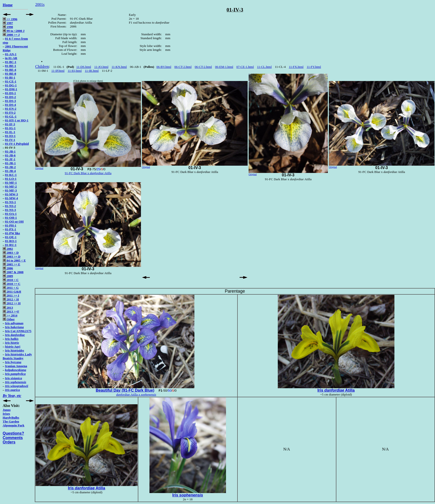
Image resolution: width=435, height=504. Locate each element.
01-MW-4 (12, 198)
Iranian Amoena (16, 366)
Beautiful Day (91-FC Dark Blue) (125, 390)
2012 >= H (12, 303)
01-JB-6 (10, 155)
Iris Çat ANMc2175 (18, 331)
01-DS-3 (11, 101)
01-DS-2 (11, 97)
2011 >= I (11, 295)
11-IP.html (58, 71)
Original (39, 168)
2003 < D (11, 253)
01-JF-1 (10, 159)
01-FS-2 (10, 112)
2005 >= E (11, 264)
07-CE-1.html (245, 67)
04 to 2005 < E (14, 260)
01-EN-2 (11, 109)
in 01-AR (11, 58)
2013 (8, 308)
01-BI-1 (10, 77)
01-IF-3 (10, 124)
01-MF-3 (11, 190)
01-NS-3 (11, 210)
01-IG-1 (10, 128)
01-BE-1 (11, 66)
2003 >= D (12, 256)
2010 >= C (12, 284)
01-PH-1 (11, 225)
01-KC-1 (11, 175)
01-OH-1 (11, 218)
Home (8, 5)
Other (9, 319)
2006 (8, 268)
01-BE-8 (11, 74)
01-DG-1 (11, 85)
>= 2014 (10, 315)
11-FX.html (296, 67)
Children (42, 67)
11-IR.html (92, 71)
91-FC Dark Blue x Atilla (88, 173)
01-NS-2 (11, 206)
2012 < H (11, 299)
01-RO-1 (11, 241)
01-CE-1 (11, 81)
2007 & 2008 (13, 272)
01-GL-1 (11, 116)
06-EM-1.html (224, 67)
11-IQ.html (75, 71)
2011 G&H (12, 292)
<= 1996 (10, 19)
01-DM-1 (11, 89)
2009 (8, 276)
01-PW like (13, 233)
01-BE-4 (11, 70)
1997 (8, 23)
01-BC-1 (11, 62)
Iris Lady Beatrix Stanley (17, 356)
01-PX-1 (11, 229)
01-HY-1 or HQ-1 (17, 120)
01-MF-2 (11, 186)
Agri (13, 346)
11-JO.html (101, 67)
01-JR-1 (10, 163)
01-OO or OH (14, 221)
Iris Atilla (336, 390)
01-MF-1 (11, 183)
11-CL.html (265, 67)
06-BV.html (164, 67)
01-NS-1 (11, 202)
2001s (40, 4)
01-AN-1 (11, 54)
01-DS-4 (11, 105)
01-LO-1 (11, 179)
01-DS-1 (11, 93)
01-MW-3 (12, 194)
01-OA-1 (11, 214)
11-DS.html (84, 67)
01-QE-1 (11, 237)
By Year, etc (12, 396)
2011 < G (11, 288)
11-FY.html (314, 67)
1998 (8, 27)
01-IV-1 (10, 140)
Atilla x (136, 394)
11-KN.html (119, 67)
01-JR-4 (10, 171)
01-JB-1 (10, 151)
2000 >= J (11, 35)
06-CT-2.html (183, 67)
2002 (8, 249)
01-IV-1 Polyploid (17, 144)
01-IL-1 (10, 132)
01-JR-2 (10, 167)
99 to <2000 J (14, 31)
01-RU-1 (11, 245)
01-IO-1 (10, 136)
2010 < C (11, 280)
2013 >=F (11, 311)
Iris (14, 323)
